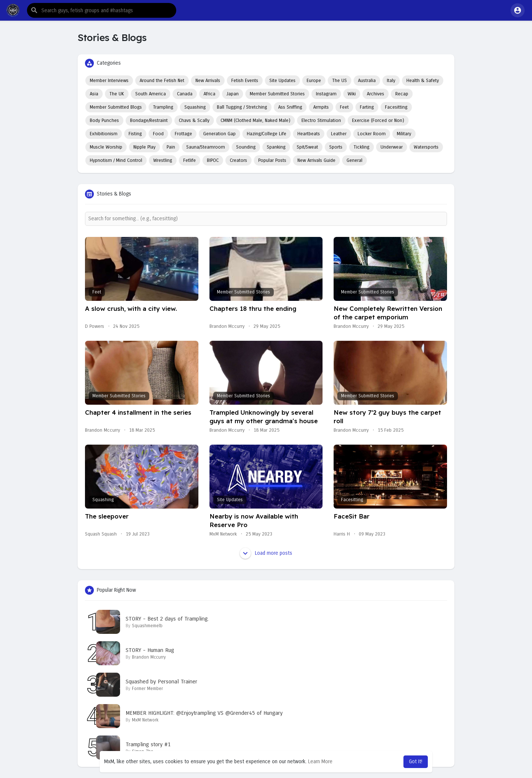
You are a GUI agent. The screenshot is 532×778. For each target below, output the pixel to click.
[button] (102, 10)
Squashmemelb (147, 626)
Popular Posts (272, 160)
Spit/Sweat (307, 147)
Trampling (163, 107)
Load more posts (266, 553)
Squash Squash (101, 534)
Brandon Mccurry (227, 326)
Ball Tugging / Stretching (242, 107)
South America (151, 94)
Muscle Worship (106, 147)
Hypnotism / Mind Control (116, 160)
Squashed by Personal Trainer (161, 682)
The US (340, 81)
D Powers (95, 326)
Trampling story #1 (148, 744)
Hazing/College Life (267, 134)
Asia (94, 94)
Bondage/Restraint (149, 120)
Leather (339, 134)
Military (404, 134)
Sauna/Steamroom (206, 147)
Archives (376, 94)
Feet (344, 107)
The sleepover (107, 516)
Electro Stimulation (321, 120)
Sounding (246, 147)
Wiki (352, 94)
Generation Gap (219, 134)
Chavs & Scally (194, 120)
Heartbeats (309, 134)
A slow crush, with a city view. (131, 308)
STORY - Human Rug (150, 650)
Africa (209, 94)
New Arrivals (208, 81)
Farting (367, 107)
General (354, 160)
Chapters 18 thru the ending (253, 308)
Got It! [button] (416, 762)
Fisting (135, 134)
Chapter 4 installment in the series (138, 412)
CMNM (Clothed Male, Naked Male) (255, 120)
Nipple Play (144, 147)
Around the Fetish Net (162, 81)
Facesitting (396, 107)
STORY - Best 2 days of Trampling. (167, 619)
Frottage (183, 134)
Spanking (276, 147)
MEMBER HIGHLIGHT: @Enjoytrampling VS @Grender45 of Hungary (204, 713)
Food (158, 134)
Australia (367, 81)
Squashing (195, 107)
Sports (336, 147)
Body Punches (104, 120)
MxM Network (223, 534)
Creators (238, 160)
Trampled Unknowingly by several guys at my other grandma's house (264, 417)
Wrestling (163, 160)
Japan (233, 94)
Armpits (321, 107)
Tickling (362, 147)
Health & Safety (423, 81)
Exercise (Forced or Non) (378, 120)
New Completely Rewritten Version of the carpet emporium (388, 313)
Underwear (392, 147)
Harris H (342, 534)
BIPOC (213, 160)
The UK (117, 94)
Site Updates (282, 81)
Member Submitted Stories (277, 94)
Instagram (326, 94)
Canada (185, 94)
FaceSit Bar (352, 516)
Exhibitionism (104, 134)
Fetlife (190, 160)
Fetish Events (245, 81)
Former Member (147, 689)
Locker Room (372, 134)
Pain (171, 147)
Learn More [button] (320, 762)
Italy (391, 81)
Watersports (426, 147)
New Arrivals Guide (316, 160)
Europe (314, 81)
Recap (402, 94)
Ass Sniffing (290, 107)
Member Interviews (109, 81)
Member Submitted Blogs (116, 107)
